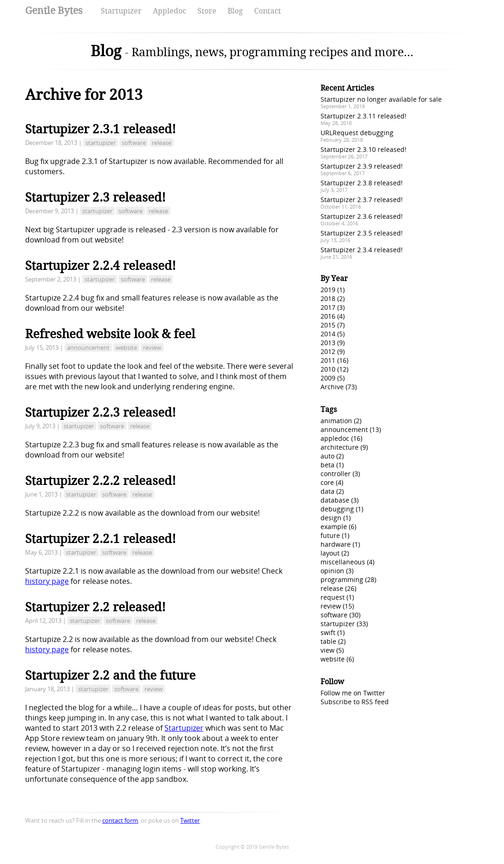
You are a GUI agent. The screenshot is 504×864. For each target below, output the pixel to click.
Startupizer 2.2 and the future (110, 675)
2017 (328, 307)
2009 (328, 378)
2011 (328, 360)
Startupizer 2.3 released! (95, 197)
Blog (235, 11)
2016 (328, 316)
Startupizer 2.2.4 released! (101, 266)
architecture (340, 447)
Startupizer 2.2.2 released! (101, 481)
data (327, 491)
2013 (328, 343)
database (335, 500)
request (333, 597)
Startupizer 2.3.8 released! (362, 183)
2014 (328, 334)
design (331, 518)
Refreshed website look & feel (110, 334)
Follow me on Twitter (353, 693)
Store (207, 11)
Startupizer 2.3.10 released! (363, 149)
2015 (328, 325)
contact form (120, 820)
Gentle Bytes (54, 10)
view (327, 650)
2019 (328, 290)
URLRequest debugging (357, 133)
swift (328, 632)
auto (327, 456)
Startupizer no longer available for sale (381, 99)
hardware (336, 544)
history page (47, 581)
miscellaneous (343, 562)
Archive (332, 387)
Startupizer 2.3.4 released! (362, 250)
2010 (328, 369)
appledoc (335, 438)
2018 (328, 298)
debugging (337, 509)
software (134, 143)
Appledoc (170, 11)
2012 (328, 351)
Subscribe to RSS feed (355, 702)
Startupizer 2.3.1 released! (101, 129)
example (334, 527)
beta (327, 465)
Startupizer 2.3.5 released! (362, 233)
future (330, 535)
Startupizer (121, 11)
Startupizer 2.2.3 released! (101, 412)
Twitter (190, 820)
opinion (332, 571)
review (152, 347)
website (126, 347)
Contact (268, 11)
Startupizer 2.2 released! (95, 607)
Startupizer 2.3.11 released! (363, 116)
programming (342, 579)
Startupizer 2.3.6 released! (362, 216)
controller (336, 474)
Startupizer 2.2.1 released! (101, 539)
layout (330, 553)
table (328, 641)
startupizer (101, 143)
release (162, 143)
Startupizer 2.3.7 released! (362, 200)
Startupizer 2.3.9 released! (362, 166)
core (327, 482)
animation (336, 421)
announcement (88, 347)
